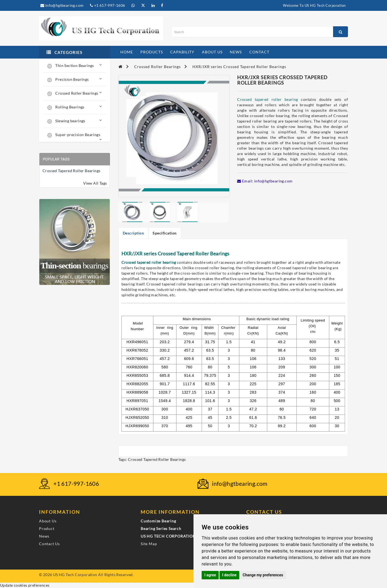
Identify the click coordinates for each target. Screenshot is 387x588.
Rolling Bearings (75, 107)
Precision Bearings (75, 79)
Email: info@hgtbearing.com (265, 181)
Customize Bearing (158, 521)
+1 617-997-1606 (108, 5)
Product (47, 528)
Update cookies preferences (25, 585)
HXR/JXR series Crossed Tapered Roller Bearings (239, 67)
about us (212, 52)
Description (133, 233)
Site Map (149, 544)
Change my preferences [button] (263, 575)
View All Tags (95, 183)
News (44, 536)
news (236, 52)
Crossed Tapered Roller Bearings (71, 171)
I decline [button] (229, 575)
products (152, 52)
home (127, 52)
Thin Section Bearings (75, 65)
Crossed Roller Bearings (75, 93)
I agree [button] (210, 575)
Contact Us (49, 544)
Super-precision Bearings (75, 137)
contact (259, 52)
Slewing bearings (75, 121)
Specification (165, 233)
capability (182, 52)
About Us (48, 521)
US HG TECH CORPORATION (168, 536)
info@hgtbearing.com (62, 5)
